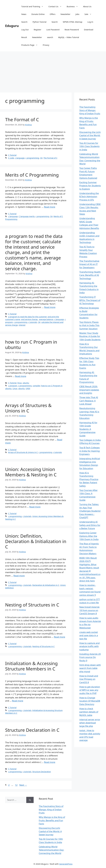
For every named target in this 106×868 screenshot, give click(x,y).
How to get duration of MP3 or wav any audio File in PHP (90, 690)
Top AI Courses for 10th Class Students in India (89, 146)
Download (89, 30)
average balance (46, 319)
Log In (90, 22)
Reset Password (72, 30)
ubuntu (26, 383)
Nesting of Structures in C (32, 605)
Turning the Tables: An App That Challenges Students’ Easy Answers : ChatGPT (90, 511)
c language (20, 158)
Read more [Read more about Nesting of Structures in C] (59, 637)
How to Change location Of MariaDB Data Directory (90, 701)
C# (41, 158)
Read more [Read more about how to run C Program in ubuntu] (21, 376)
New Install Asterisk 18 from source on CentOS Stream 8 (89, 610)
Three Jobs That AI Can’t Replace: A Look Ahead (89, 401)
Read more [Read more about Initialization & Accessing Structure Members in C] (18, 701)
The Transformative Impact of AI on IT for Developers (89, 264)
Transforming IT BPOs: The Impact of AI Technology (90, 300)
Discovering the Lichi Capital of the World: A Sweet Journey (90, 135)
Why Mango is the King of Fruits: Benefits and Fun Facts (52, 820)
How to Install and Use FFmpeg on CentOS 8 (89, 679)
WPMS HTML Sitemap (73, 22)
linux (20, 383)
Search (24, 22)
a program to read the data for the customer (27, 317)
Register (37, 30)
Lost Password (53, 30)
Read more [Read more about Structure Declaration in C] (50, 762)
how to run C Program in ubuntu (31, 345)
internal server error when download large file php (90, 723)
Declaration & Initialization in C (46, 585)
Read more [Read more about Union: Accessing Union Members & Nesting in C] (35, 507)
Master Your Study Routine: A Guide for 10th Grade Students (90, 336)
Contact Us (56, 6)
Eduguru (12, 26)
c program (13, 386)
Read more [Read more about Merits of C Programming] (50, 207)
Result (24, 37)
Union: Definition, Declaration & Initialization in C (36, 541)
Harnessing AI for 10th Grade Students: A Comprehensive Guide (88, 429)
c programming (32, 158)
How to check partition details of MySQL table (89, 712)
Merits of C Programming (32, 175)
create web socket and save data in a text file (89, 635)
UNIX (28, 388)
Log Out (25, 30)
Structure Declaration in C (32, 730)
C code (11, 158)
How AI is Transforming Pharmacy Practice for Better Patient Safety (89, 479)
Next (23, 785)
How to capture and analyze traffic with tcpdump (89, 646)
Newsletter (65, 14)
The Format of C (22, 120)
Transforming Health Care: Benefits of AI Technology (90, 275)
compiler (36, 386)
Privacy (46, 45)
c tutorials (33, 322)
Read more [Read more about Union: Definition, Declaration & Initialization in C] (19, 576)
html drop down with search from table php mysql (90, 668)
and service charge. (30, 319)
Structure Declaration (42, 772)
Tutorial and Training (34, 6)
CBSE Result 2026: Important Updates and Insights (89, 390)
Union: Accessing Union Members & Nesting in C (31, 472)
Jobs (77, 14)
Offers (53, 14)
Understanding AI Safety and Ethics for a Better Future (90, 525)
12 (16, 785)
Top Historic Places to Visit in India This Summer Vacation (89, 325)
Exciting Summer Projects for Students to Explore (90, 186)
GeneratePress (66, 864)
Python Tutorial (39, 22)
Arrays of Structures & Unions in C (28, 408)
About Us (87, 6)
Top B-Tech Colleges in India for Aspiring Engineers (90, 451)
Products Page (31, 45)
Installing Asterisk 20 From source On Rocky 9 (90, 657)
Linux (15, 388)
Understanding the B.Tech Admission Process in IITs (89, 197)
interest (22, 325)
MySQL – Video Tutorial (69, 37)
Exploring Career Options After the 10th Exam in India (89, 536)
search (50, 37)
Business (74, 6)
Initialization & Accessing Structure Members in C (31, 666)
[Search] (30, 800)
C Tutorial (12, 155)
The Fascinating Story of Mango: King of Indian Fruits (90, 110)
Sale (89, 14)
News (24, 14)
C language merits (27, 216)
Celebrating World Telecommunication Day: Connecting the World (51, 850)
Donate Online (38, 14)
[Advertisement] (53, 71)
